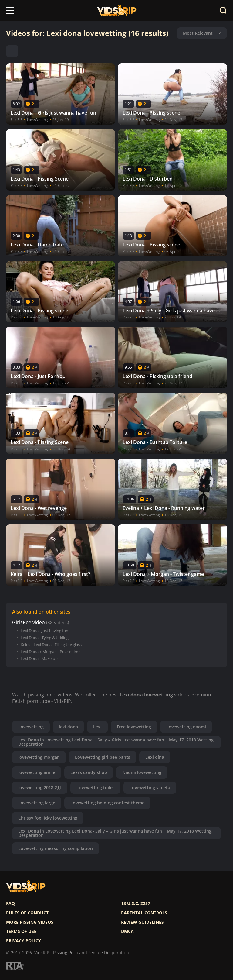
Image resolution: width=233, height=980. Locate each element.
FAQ (10, 903)
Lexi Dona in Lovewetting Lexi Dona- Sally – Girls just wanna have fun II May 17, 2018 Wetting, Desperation (115, 833)
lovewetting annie (37, 772)
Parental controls (144, 913)
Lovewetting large (37, 803)
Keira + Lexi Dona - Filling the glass (51, 645)
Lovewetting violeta (150, 787)
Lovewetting (31, 727)
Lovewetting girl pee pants (103, 757)
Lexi (97, 727)
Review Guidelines (142, 922)
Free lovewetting (134, 727)
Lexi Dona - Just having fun (44, 631)
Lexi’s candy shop (89, 772)
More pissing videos (30, 922)
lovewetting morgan (39, 757)
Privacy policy (24, 941)
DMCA (127, 931)
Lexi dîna (155, 757)
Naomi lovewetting (142, 772)
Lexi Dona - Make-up (39, 659)
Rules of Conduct (27, 913)
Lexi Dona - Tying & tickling (45, 638)
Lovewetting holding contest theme (107, 803)
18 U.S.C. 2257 (136, 903)
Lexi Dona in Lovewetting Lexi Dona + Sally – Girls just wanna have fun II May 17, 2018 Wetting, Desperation (116, 742)
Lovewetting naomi (186, 727)
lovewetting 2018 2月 (40, 787)
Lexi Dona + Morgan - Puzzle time (51, 652)
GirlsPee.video (29, 622)
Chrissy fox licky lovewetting (48, 818)
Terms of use (21, 931)
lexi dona (68, 727)
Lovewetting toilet (95, 787)
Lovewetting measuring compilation (56, 848)
